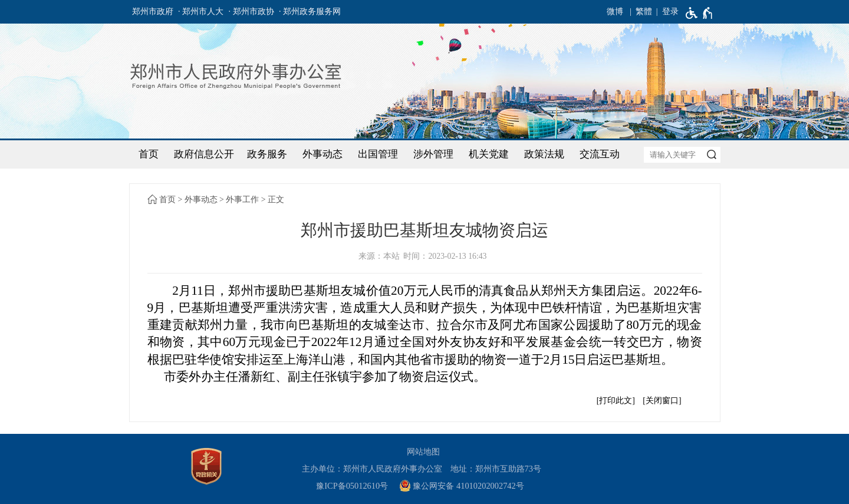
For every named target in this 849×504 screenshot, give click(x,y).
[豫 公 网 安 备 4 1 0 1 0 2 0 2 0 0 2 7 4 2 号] (466, 486)
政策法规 (544, 154)
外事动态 (323, 154)
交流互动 (600, 154)
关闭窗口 (662, 401)
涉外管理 (433, 154)
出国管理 (378, 154)
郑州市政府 (153, 11)
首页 (149, 154)
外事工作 (242, 200)
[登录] (665, 12)
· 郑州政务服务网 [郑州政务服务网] (310, 11)
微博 (615, 11)
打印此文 (616, 401)
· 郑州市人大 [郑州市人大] (201, 11)
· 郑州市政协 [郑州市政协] (251, 11)
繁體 (644, 11)
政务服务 (267, 154)
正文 (276, 200)
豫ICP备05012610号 (352, 486)
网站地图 (423, 452)
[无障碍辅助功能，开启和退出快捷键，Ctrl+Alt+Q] (700, 13)
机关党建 (489, 154)
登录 (670, 11)
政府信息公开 (204, 154)
